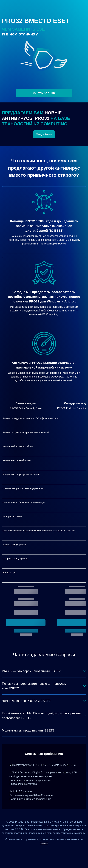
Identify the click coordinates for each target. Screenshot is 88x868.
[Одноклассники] (48, 850)
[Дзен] (33, 850)
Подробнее (44, 134)
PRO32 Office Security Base (26, 408)
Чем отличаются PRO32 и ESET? (26, 701)
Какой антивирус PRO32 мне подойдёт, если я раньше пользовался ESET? (42, 716)
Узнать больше (44, 93)
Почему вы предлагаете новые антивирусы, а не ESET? (34, 686)
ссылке (44, 843)
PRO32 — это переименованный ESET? (31, 671)
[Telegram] (56, 850)
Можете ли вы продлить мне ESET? (28, 730)
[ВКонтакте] (40, 850)
